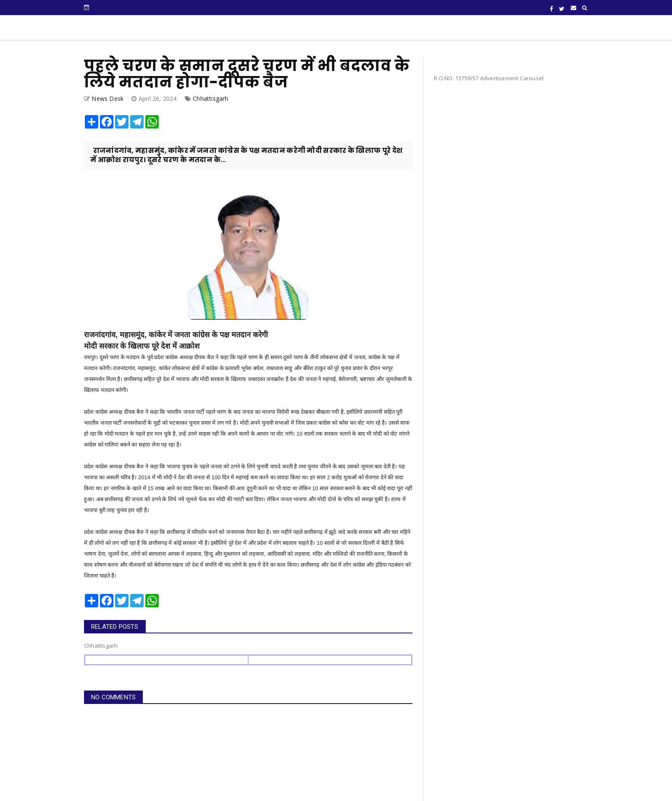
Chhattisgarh (210, 98)
